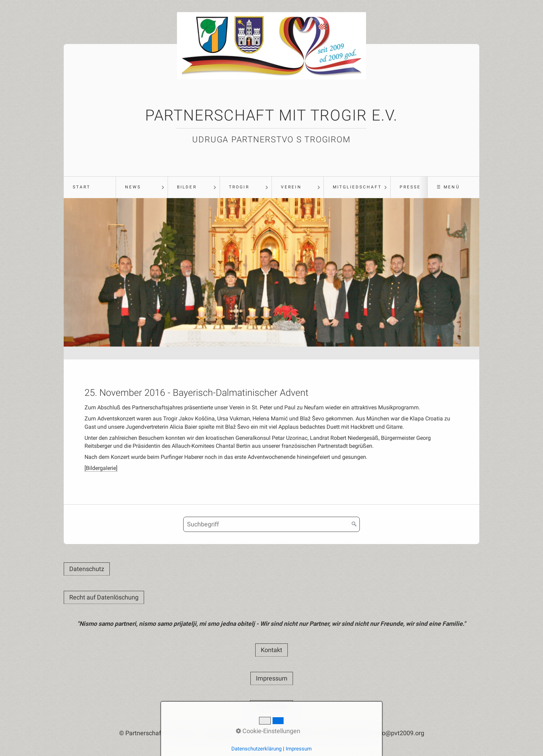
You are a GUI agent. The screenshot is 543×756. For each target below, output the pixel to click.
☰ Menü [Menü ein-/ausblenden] (448, 187)
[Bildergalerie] (101, 468)
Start (82, 187)
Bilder (187, 187)
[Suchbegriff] (271, 524)
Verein (291, 187)
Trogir (239, 187)
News (133, 187)
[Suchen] (354, 524)
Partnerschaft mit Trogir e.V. (271, 115)
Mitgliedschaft (357, 187)
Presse (410, 187)
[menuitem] (90, 187)
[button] (87, 569)
